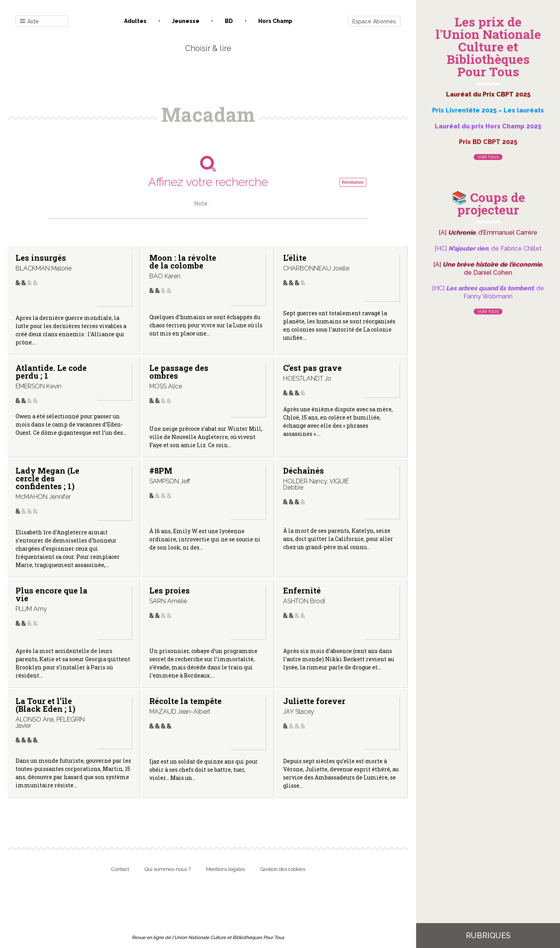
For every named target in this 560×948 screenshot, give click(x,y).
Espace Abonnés (374, 21)
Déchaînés (304, 470)
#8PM (161, 470)
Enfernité (302, 590)
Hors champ (275, 21)
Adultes (135, 21)
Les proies (170, 590)
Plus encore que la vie (52, 594)
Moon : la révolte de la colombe (183, 262)
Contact (120, 869)
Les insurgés (41, 258)
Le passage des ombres (179, 372)
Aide (29, 22)
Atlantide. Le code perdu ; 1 (51, 372)
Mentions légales (226, 869)
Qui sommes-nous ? (168, 869)
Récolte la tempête (185, 701)
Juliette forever (314, 701)
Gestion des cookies (283, 869)
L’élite (295, 258)
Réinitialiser (353, 182)
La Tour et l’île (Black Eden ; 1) (45, 705)
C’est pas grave (312, 368)
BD (229, 21)
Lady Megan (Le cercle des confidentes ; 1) (47, 478)
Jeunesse (186, 21)
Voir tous (488, 157)
